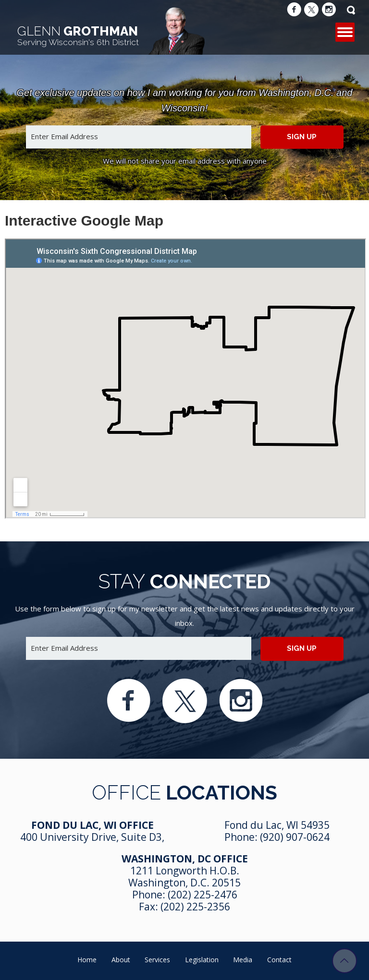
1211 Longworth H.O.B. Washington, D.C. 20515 (184, 877)
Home (87, 960)
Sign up (302, 137)
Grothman (78, 36)
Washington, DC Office (185, 859)
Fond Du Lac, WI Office (92, 825)
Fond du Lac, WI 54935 (277, 825)
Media (243, 960)
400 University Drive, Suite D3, (92, 837)
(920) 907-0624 (295, 837)
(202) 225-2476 (203, 895)
